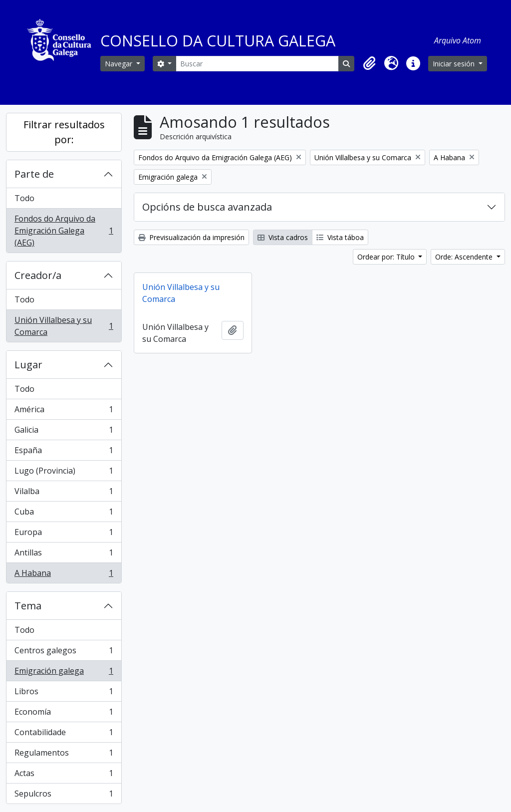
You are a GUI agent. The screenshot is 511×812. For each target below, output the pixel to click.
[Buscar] (257, 64)
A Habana (64, 575)
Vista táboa (340, 237)
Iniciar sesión (455, 64)
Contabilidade (64, 734)
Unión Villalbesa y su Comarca (64, 326)
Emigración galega (64, 673)
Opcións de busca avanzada (207, 207)
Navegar (120, 64)
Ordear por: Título (387, 257)
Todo (24, 198)
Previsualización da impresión (191, 237)
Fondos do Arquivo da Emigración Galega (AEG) (64, 231)
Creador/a (38, 275)
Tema (28, 606)
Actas (64, 775)
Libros (64, 693)
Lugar (28, 365)
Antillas (64, 555)
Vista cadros (283, 237)
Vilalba (64, 493)
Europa (64, 534)
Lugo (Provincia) (64, 473)
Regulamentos (64, 755)
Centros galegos (64, 653)
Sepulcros (64, 796)
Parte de (34, 174)
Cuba (64, 514)
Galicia (64, 432)
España (64, 452)
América (64, 411)
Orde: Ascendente (465, 257)
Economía (64, 714)
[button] (369, 63)
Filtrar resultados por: (64, 132)
